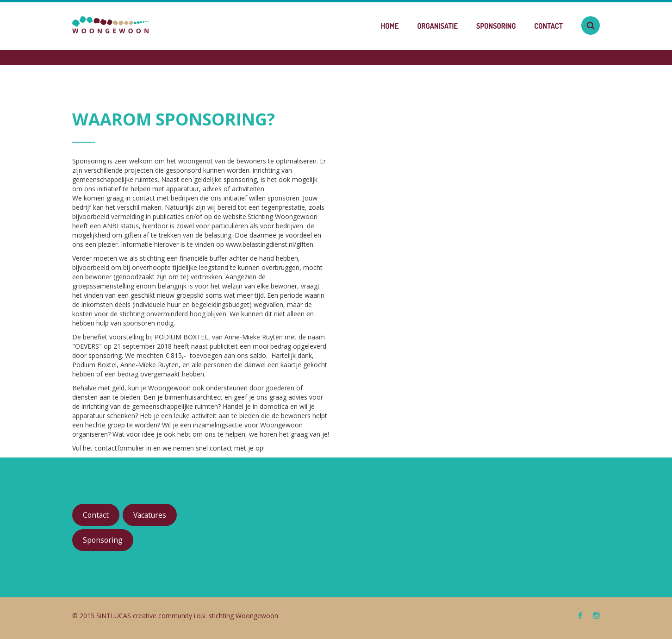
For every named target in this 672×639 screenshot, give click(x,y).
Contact (549, 26)
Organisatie (437, 26)
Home (390, 26)
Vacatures (150, 515)
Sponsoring (496, 26)
